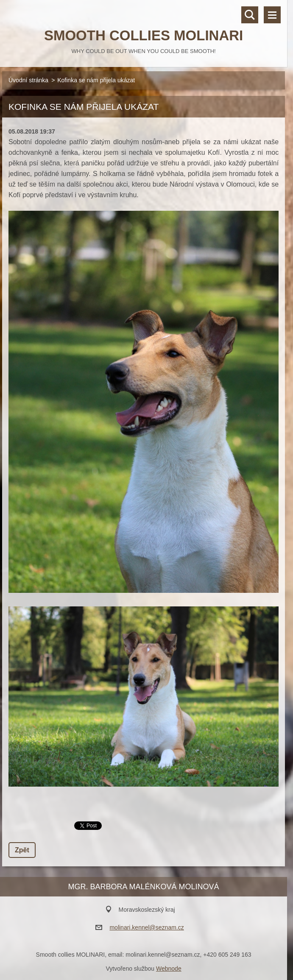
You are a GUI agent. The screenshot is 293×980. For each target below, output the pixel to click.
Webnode (169, 969)
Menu (272, 15)
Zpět (22, 850)
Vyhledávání (250, 15)
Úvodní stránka (28, 80)
